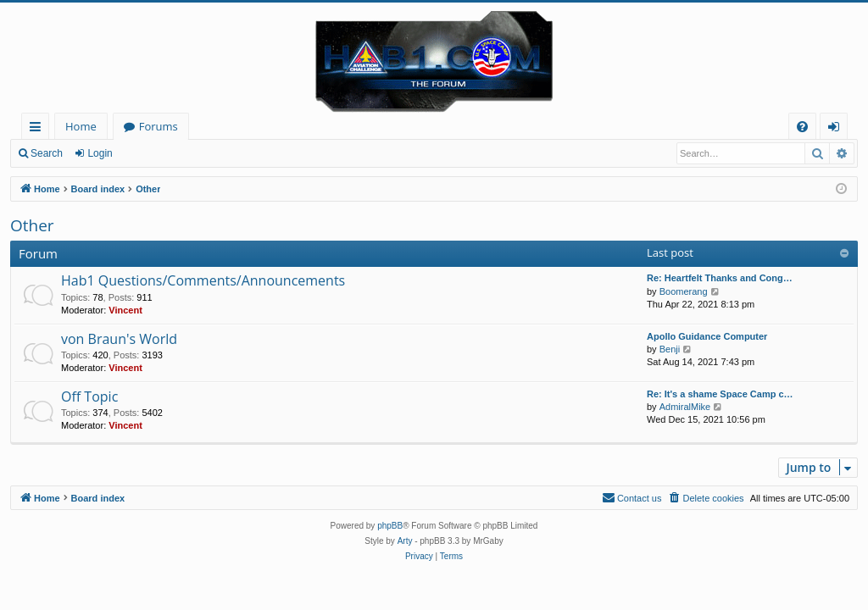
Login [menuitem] (837, 129)
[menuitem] (802, 127)
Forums (159, 126)
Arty (405, 541)
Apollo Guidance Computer (707, 336)
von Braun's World (119, 339)
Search (47, 153)
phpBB (390, 526)
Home (81, 126)
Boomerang (684, 291)
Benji (670, 349)
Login (100, 153)
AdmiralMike (685, 407)
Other (32, 225)
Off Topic (89, 396)
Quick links (39, 129)
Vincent (125, 310)
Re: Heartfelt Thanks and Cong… (720, 278)
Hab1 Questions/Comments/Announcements (203, 280)
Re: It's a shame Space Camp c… (720, 394)
